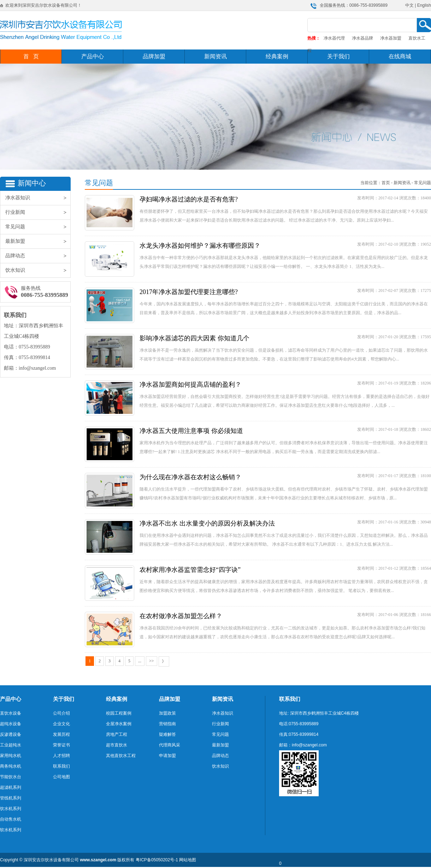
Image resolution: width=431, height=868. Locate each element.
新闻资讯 (215, 56)
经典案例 (277, 56)
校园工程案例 (119, 713)
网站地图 (188, 860)
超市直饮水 (117, 745)
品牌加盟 (154, 56)
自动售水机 (11, 819)
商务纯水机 (11, 766)
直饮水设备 (11, 713)
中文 (409, 5)
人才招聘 (61, 756)
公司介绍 (61, 713)
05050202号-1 (165, 860)
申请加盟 (167, 756)
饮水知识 (38, 270)
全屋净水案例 (119, 724)
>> (152, 661)
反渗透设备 (11, 734)
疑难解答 (167, 734)
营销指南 (167, 724)
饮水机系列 (11, 809)
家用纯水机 (11, 756)
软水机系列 (11, 830)
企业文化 (61, 724)
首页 (386, 183)
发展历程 (61, 734)
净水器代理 (334, 38)
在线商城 (400, 56)
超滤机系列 (11, 787)
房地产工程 (117, 734)
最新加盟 (38, 241)
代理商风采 (170, 745)
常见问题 (38, 227)
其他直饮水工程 (121, 756)
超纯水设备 (11, 724)
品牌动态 (38, 256)
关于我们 (338, 56)
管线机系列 (11, 798)
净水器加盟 (391, 38)
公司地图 (61, 777)
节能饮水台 (11, 777)
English (424, 5)
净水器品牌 (362, 38)
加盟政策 (167, 713)
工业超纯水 (11, 745)
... (140, 661)
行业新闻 (38, 212)
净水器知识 (38, 198)
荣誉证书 (61, 745)
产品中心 (93, 56)
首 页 (31, 56)
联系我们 (61, 766)
